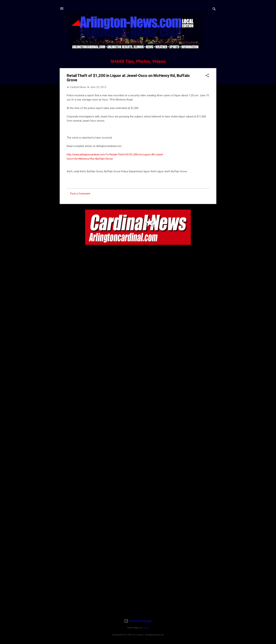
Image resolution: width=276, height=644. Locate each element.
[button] (207, 76)
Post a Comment (80, 194)
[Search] (214, 10)
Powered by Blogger (138, 621)
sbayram (146, 628)
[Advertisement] (138, 593)
